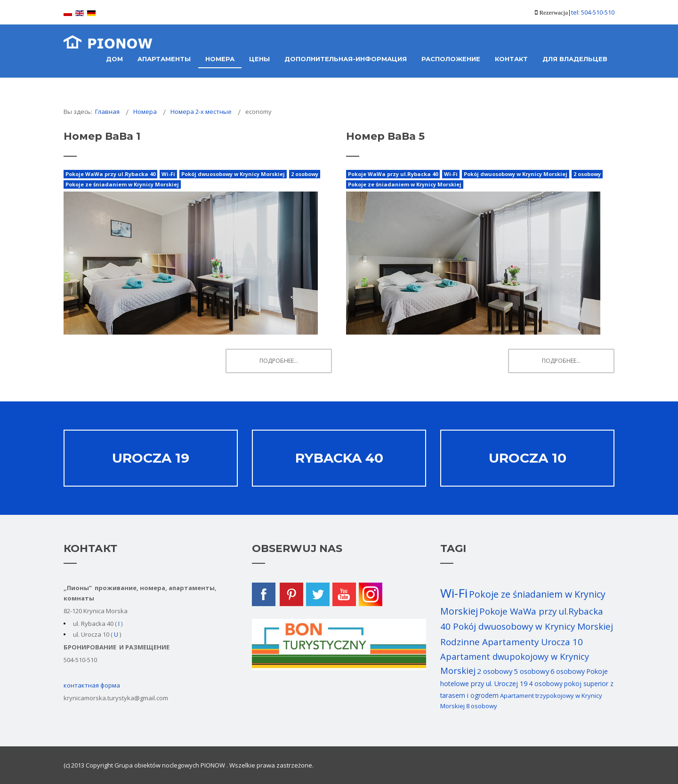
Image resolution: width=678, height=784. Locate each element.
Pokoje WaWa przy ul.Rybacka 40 (110, 174)
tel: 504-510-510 (593, 12)
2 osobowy (305, 174)
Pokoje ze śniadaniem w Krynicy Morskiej (122, 184)
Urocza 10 (528, 458)
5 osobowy (531, 671)
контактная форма (92, 685)
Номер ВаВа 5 (385, 136)
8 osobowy (482, 706)
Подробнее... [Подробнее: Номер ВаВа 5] (561, 361)
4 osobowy (546, 684)
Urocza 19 (151, 458)
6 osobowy (568, 671)
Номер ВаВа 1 (102, 136)
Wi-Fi (168, 174)
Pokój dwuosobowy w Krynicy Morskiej (233, 174)
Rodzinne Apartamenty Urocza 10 (512, 642)
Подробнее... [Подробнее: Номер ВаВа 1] (279, 361)
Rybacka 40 (339, 458)
